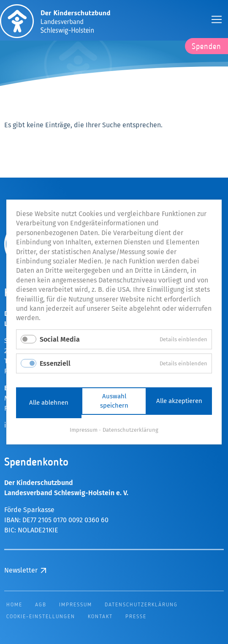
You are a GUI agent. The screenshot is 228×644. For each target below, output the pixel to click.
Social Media (60, 339)
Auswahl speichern (114, 401)
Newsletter (21, 570)
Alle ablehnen (49, 403)
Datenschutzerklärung (130, 430)
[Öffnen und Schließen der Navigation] (217, 19)
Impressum (84, 430)
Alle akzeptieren (179, 401)
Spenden (206, 47)
